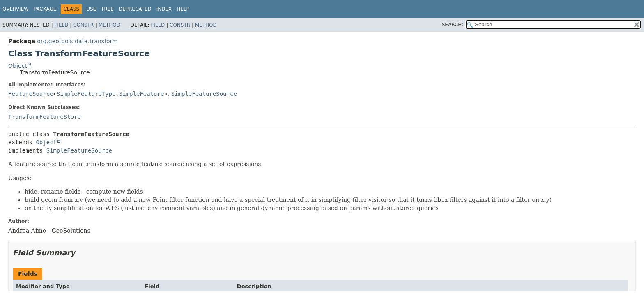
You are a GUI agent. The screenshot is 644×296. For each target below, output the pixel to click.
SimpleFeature (142, 94)
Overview (16, 9)
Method (109, 25)
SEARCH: (453, 25)
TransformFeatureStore (45, 117)
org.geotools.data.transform (77, 41)
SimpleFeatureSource (204, 94)
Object (18, 66)
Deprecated (135, 9)
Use (91, 9)
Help (183, 9)
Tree (107, 9)
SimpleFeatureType (86, 94)
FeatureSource (31, 94)
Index (164, 9)
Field (61, 25)
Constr (83, 25)
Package (45, 9)
